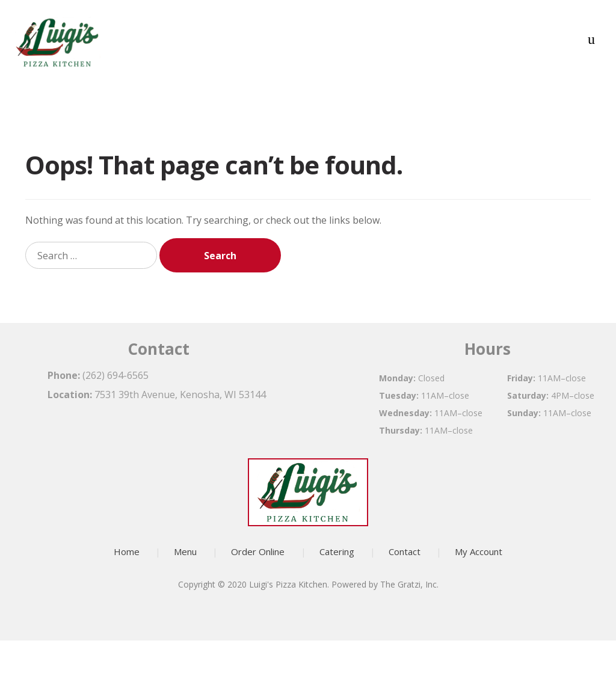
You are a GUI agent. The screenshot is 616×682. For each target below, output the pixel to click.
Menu (185, 551)
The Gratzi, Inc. (409, 584)
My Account (479, 551)
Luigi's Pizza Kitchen (288, 584)
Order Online (258, 551)
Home (127, 551)
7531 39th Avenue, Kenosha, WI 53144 (180, 395)
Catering (337, 551)
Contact (405, 551)
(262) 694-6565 (115, 375)
